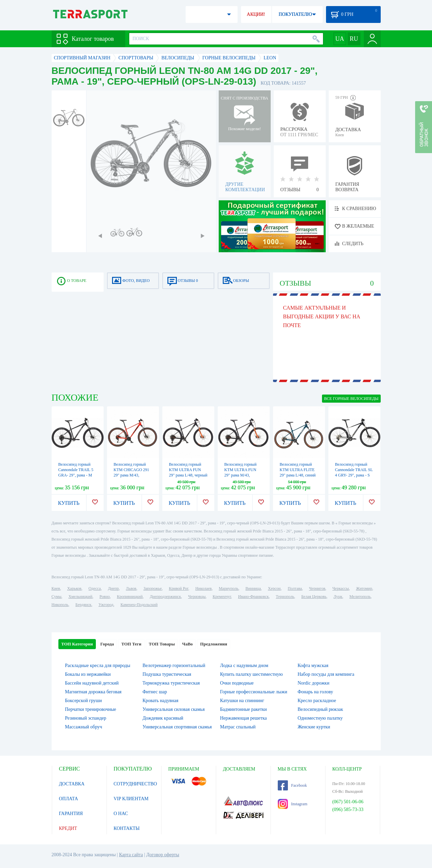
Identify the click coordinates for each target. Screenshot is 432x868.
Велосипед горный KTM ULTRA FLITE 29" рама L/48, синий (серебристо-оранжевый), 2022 (298, 475)
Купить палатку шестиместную (251, 674)
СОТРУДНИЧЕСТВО (136, 784)
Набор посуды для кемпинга (326, 674)
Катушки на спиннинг (242, 701)
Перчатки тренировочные (91, 709)
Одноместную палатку (320, 718)
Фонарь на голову (315, 692)
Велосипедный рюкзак (320, 709)
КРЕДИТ (68, 828)
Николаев (204, 588)
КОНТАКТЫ (127, 828)
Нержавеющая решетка (243, 718)
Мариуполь (228, 588)
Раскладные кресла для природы (98, 666)
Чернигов (317, 588)
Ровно (105, 597)
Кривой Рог (178, 588)
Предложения (214, 644)
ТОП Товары (162, 644)
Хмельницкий (80, 597)
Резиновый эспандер (86, 718)
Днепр (113, 588)
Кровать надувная (160, 701)
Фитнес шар (155, 692)
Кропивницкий (130, 597)
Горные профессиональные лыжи (254, 692)
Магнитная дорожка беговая (93, 692)
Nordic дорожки (314, 683)
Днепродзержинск (166, 597)
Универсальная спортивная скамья (177, 727)
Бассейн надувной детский (92, 683)
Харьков (74, 588)
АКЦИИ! (256, 14)
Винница (253, 588)
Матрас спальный (238, 727)
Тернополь (285, 597)
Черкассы (341, 588)
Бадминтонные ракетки (244, 709)
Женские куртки (314, 727)
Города (107, 644)
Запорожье (153, 588)
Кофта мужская (313, 666)
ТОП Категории (77, 644)
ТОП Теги (131, 644)
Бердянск (84, 605)
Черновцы (197, 597)
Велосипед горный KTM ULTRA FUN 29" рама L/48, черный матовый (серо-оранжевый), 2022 (188, 475)
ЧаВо (187, 644)
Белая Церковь (314, 597)
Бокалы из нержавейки (88, 674)
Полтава (295, 588)
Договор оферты (163, 855)
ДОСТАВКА (72, 784)
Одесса (94, 588)
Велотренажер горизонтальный (174, 666)
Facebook (292, 785)
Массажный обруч (84, 727)
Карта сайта (131, 855)
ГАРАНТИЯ (71, 814)
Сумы (57, 597)
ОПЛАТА (69, 799)
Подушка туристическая (167, 674)
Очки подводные (237, 683)
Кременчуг (222, 597)
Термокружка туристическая (171, 683)
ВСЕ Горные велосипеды (351, 399)
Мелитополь (360, 597)
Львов (131, 588)
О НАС (121, 814)
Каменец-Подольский (139, 605)
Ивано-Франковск (253, 597)
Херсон (274, 588)
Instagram (293, 804)
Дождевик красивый (163, 718)
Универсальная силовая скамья (173, 709)
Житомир (364, 588)
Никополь (60, 605)
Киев (56, 588)
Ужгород (106, 605)
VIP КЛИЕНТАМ (131, 799)
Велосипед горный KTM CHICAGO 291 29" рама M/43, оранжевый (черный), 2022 (132, 475)
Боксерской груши (84, 701)
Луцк (338, 597)
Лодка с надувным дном (244, 666)
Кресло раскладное (317, 701)
